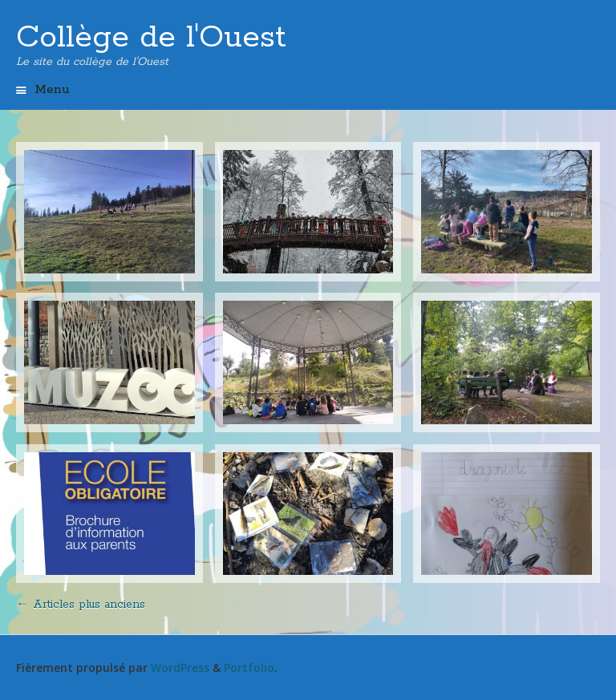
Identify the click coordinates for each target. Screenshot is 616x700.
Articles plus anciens (81, 605)
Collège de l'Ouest (151, 38)
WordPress (180, 668)
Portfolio (249, 668)
